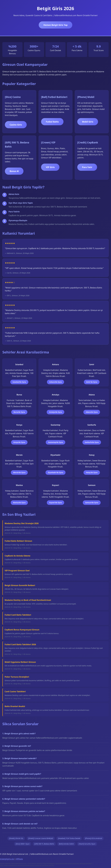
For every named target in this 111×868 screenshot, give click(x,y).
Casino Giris (16, 125)
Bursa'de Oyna (19, 412)
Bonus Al (14, 171)
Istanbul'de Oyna (19, 382)
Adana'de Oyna (92, 412)
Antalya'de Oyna (55, 412)
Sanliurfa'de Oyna (92, 442)
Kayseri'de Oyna (55, 503)
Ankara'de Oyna (56, 382)
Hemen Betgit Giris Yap (55, 25)
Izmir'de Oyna (92, 382)
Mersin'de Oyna (19, 472)
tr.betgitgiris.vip (7, 859)
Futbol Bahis (52, 122)
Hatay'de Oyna (92, 472)
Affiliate (19, 859)
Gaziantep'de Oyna (55, 442)
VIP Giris (50, 167)
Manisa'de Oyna (19, 503)
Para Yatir (87, 167)
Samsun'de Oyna (92, 503)
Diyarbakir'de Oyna (55, 472)
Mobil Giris (88, 122)
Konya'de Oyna (19, 442)
